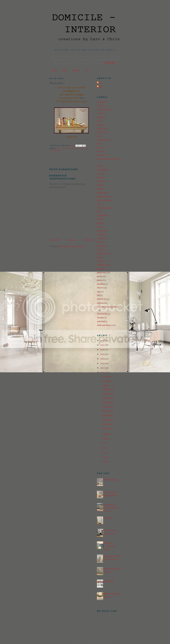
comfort (100, 166)
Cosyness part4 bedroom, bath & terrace (111, 508)
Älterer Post (89, 240)
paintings (101, 269)
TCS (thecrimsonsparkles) (107, 307)
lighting (100, 223)
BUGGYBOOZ (103, 140)
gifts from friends (104, 197)
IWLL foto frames (104, 208)
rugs (99, 292)
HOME (54, 71)
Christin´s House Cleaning (108, 159)
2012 (103, 368)
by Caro (72, 148)
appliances (101, 117)
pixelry (100, 276)
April (105, 457)
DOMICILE (110, 63)
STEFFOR (101, 299)
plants (99, 280)
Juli (105, 443)
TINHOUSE (102, 314)
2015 (103, 354)
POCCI (100, 288)
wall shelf (101, 322)
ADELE (100, 106)
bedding (100, 125)
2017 (103, 345)
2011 (103, 373)
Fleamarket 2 (108, 424)
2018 (103, 341)
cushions (100, 178)
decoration (83, 148)
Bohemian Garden (110, 480)
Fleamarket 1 (108, 429)
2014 (103, 359)
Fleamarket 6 (108, 407)
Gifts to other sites (104, 200)
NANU (100, 250)
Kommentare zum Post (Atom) (72, 246)
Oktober (107, 386)
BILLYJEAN (62, 148)
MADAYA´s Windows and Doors (110, 546)
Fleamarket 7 (108, 403)
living (99, 227)
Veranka (100, 318)
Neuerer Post (54, 240)
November (107, 381)
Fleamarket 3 (108, 420)
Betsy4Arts (102, 129)
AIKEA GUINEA (104, 110)
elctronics (101, 189)
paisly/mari (102, 273)
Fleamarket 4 (108, 416)
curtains (100, 174)
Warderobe (107, 518)
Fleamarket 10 (108, 389)
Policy (65, 71)
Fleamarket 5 (108, 411)
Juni (105, 448)
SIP (98, 295)
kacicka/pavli (102, 216)
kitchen (100, 219)
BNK (99, 136)
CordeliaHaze (103, 170)
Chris (100, 87)
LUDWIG (101, 235)
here (82, 98)
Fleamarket (55, 151)
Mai (105, 453)
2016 (103, 350)
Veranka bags (108, 581)
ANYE (100, 113)
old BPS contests (104, 265)
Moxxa (100, 242)
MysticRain (102, 246)
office (99, 257)
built (99, 144)
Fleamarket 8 (108, 398)
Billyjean (76, 71)
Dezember (107, 377)
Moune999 (102, 238)
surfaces (100, 303)
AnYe (86, 71)
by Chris (100, 151)
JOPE (99, 212)
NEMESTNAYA (104, 254)
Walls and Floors (104, 325)
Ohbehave (101, 261)
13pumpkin (102, 102)
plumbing (101, 284)
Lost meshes (102, 231)
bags (99, 121)
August (106, 439)
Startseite (72, 240)
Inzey (99, 204)
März (105, 462)
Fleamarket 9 (108, 394)
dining (100, 185)
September (107, 434)
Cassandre (101, 155)
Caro (100, 83)
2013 (103, 363)
